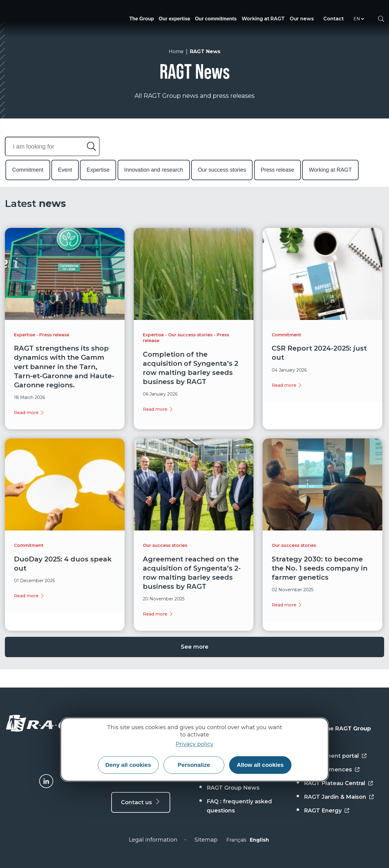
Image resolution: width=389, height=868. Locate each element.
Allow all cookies (260, 765)
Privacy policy (194, 744)
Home (176, 51)
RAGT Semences (328, 770)
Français (236, 840)
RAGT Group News (233, 788)
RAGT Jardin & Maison (335, 797)
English (259, 840)
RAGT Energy (323, 811)
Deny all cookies (128, 765)
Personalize (194, 765)
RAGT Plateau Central (335, 783)
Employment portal (331, 756)
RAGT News (205, 51)
